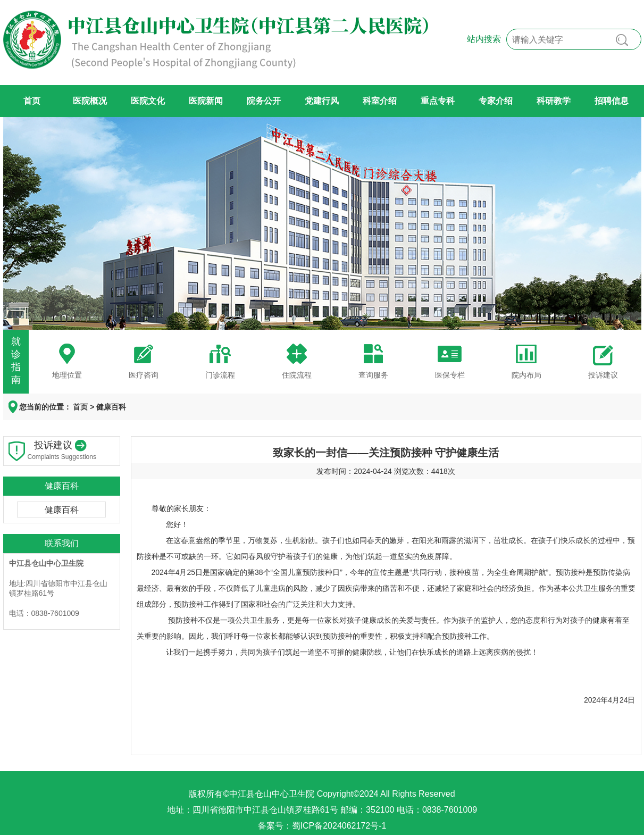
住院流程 (297, 375)
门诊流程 (220, 375)
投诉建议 (603, 375)
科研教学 (554, 101)
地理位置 (67, 375)
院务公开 (264, 101)
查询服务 (373, 375)
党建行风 (322, 101)
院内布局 (526, 375)
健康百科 (111, 407)
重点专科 (438, 101)
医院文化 (148, 101)
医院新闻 (206, 101)
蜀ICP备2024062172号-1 (339, 826)
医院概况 (90, 101)
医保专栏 (450, 375)
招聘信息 (612, 101)
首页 (32, 101)
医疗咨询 (144, 375)
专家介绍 (496, 101)
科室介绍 (380, 101)
